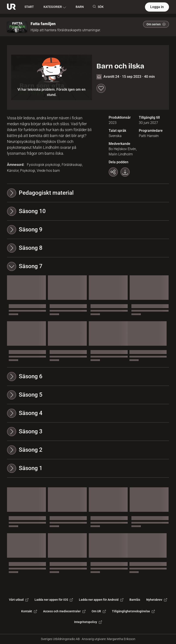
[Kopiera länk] (113, 172)
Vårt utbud (19, 600)
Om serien (156, 24)
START (29, 7)
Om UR (99, 611)
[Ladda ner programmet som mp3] (125, 172)
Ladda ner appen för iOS (54, 600)
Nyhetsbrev (157, 600)
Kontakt (29, 611)
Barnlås (135, 600)
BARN (80, 7)
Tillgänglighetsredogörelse (133, 611)
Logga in (157, 7)
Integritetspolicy (88, 622)
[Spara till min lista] (101, 88)
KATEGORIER (55, 7)
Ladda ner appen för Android (101, 600)
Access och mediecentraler (64, 611)
